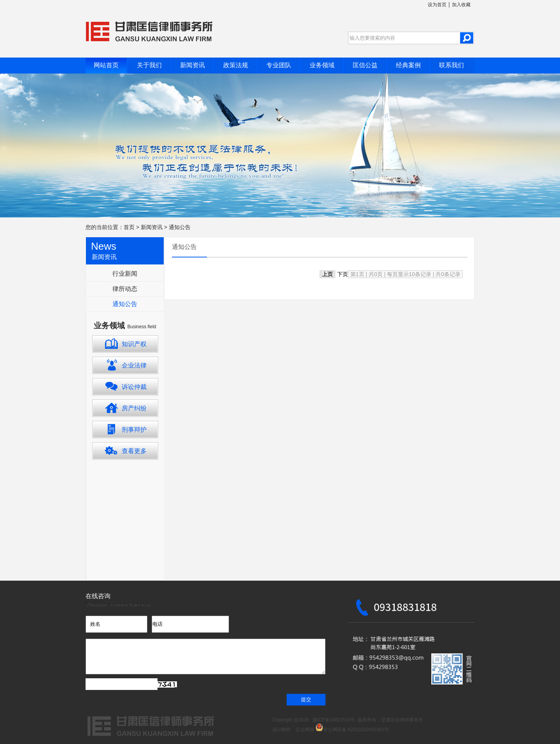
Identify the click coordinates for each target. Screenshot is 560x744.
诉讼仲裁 (134, 387)
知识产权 (134, 344)
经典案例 (408, 65)
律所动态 (125, 289)
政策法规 (236, 65)
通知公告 (180, 227)
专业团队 (279, 65)
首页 (129, 227)
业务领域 (322, 65)
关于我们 (149, 65)
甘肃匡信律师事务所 (402, 720)
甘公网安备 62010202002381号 (352, 730)
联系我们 (451, 65)
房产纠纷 (134, 408)
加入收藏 (461, 5)
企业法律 (134, 365)
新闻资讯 (192, 65)
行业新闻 (125, 274)
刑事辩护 (134, 430)
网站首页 (106, 65)
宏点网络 (303, 730)
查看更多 (134, 451)
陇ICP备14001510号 (334, 720)
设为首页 (437, 5)
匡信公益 (365, 65)
